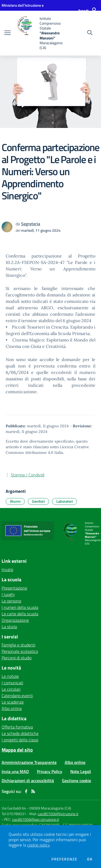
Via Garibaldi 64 (14, 808)
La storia (9, 627)
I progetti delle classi (20, 740)
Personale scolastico (20, 651)
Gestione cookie (76, 781)
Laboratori (65, 501)
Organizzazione (15, 620)
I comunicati (12, 683)
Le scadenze (13, 702)
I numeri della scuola (20, 607)
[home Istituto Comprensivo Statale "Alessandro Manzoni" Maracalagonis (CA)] (41, 33)
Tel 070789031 (14, 814)
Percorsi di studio (17, 658)
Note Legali (81, 771)
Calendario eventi (17, 696)
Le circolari (11, 689)
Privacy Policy (50, 771)
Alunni (15, 501)
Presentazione (14, 588)
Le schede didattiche (20, 733)
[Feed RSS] (33, 791)
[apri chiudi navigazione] (8, 33)
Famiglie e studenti (18, 645)
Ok (90, 859)
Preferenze (64, 859)
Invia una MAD (15, 771)
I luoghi (8, 594)
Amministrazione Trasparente (29, 762)
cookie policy (38, 845)
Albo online (12, 708)
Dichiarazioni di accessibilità (28, 781)
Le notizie (10, 676)
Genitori (38, 501)
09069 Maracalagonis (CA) (50, 808)
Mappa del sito (17, 750)
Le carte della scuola (20, 614)
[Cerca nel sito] (90, 33)
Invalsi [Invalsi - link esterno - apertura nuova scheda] (7, 569)
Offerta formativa (17, 727)
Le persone (11, 601)
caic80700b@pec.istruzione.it (36, 819)
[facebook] (26, 791)
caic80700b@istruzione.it (58, 814)
